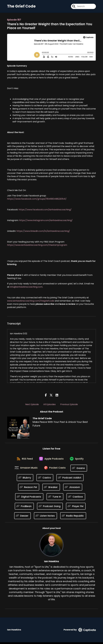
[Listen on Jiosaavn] (73, 489)
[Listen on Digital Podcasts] (29, 498)
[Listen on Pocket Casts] (55, 470)
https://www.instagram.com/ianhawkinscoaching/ (46, 221)
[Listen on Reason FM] (29, 489)
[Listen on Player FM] (76, 508)
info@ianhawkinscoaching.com (26, 287)
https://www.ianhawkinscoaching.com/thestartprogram (37, 246)
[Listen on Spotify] (78, 460)
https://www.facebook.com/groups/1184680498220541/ (37, 199)
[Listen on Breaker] (51, 489)
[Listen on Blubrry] (25, 479)
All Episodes (49, 405)
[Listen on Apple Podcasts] (51, 460)
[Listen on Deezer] (23, 517)
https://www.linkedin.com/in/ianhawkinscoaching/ (43, 232)
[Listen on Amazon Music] (26, 470)
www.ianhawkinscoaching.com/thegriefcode (31, 301)
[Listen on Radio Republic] (73, 517)
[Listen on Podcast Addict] (70, 479)
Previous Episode (69, 405)
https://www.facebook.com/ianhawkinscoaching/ (45, 210)
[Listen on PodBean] (24, 508)
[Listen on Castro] (45, 479)
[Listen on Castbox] (76, 498)
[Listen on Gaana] (80, 470)
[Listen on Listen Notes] (45, 517)
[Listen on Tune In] (55, 498)
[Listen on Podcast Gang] (50, 508)
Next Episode (32, 405)
